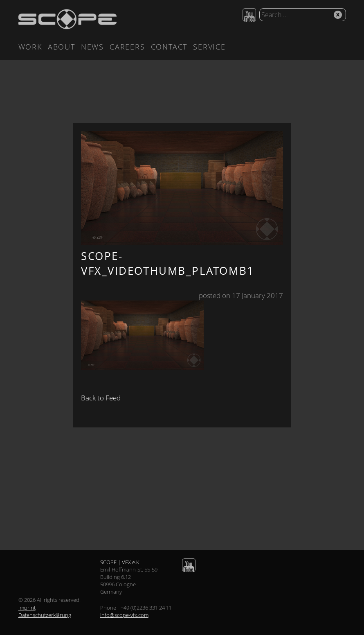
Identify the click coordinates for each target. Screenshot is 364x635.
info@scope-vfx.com (124, 615)
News (92, 47)
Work (30, 47)
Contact (169, 47)
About (62, 47)
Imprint (27, 608)
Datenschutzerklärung (45, 615)
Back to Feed (101, 398)
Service (209, 47)
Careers (127, 47)
